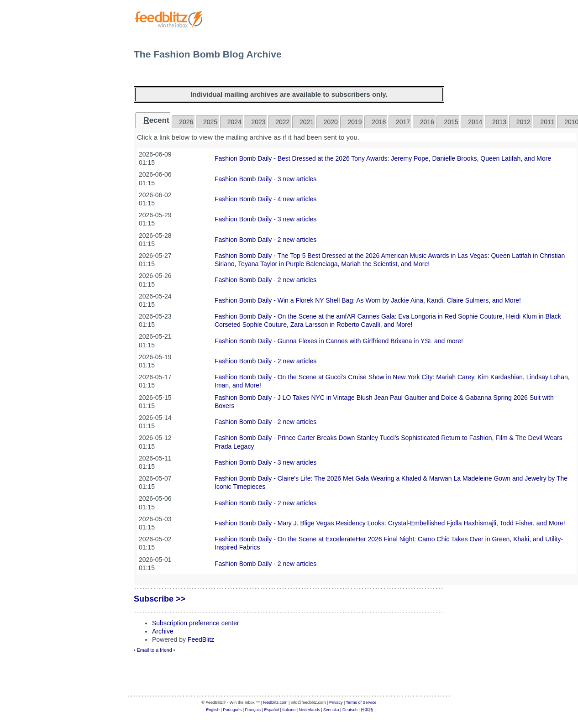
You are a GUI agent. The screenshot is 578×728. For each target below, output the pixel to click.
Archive (163, 631)
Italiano (289, 710)
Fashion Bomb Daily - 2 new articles (265, 240)
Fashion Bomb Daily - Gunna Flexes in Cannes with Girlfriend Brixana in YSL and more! (339, 341)
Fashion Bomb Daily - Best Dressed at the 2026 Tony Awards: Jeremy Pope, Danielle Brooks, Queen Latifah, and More (383, 158)
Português (232, 710)
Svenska (331, 710)
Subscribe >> (160, 599)
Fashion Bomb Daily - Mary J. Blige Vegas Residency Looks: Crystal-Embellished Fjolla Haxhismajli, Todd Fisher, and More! (390, 523)
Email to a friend (155, 650)
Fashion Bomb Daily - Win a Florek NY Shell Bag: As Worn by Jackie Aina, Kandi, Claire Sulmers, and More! (368, 300)
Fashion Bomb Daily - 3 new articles (265, 179)
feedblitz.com (276, 702)
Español (271, 710)
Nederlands (310, 710)
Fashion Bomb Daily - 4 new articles (265, 199)
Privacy (336, 702)
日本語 (367, 710)
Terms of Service (361, 702)
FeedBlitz (201, 639)
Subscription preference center (196, 623)
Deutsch (350, 710)
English (213, 710)
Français (253, 710)
